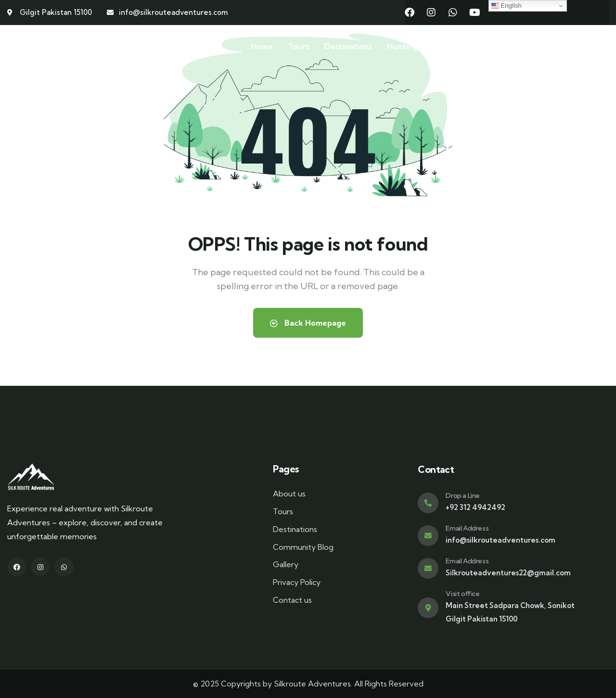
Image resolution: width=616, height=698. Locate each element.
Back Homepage (308, 323)
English (507, 6)
